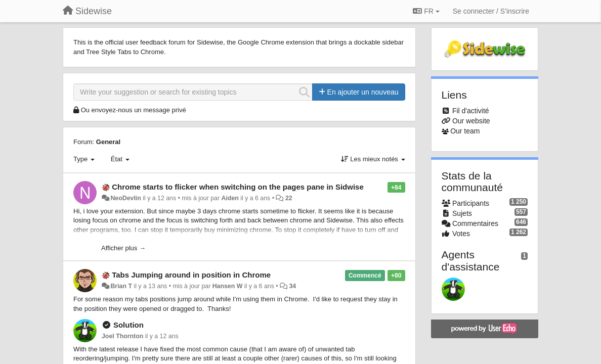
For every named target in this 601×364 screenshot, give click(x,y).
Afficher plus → (123, 248)
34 (292, 286)
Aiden (230, 198)
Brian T (121, 286)
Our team (465, 131)
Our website (471, 121)
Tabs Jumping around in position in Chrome (191, 275)
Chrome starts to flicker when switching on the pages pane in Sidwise (238, 187)
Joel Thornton (122, 336)
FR (426, 11)
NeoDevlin (125, 198)
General (108, 142)
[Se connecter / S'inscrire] (491, 11)
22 (289, 198)
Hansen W (228, 286)
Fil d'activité (471, 111)
